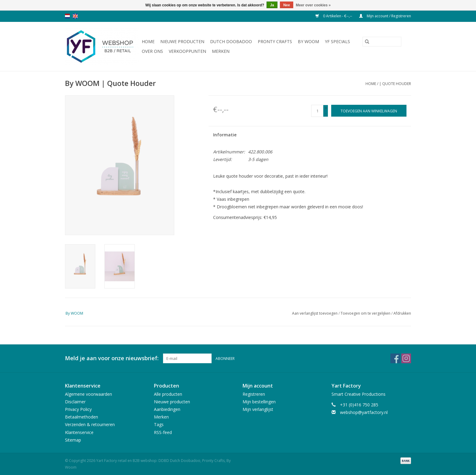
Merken (221, 51)
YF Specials (337, 41)
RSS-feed (163, 432)
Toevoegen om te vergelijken (366, 313)
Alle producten (168, 394)
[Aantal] (317, 111)
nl (67, 16)
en (75, 16)
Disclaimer (75, 402)
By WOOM (308, 41)
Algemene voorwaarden (88, 394)
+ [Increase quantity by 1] (326, 108)
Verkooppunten (187, 51)
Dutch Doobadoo (231, 41)
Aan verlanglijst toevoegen (315, 313)
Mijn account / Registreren (385, 16)
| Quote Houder (395, 84)
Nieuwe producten (182, 41)
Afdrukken (402, 313)
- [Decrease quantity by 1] (326, 113)
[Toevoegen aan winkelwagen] (369, 111)
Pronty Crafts (275, 41)
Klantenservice (79, 432)
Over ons (152, 51)
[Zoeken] (382, 42)
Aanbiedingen (167, 409)
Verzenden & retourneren (90, 424)
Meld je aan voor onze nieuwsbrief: (112, 358)
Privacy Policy (78, 409)
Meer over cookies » (313, 5)
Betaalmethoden (82, 417)
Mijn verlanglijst (258, 409)
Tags (159, 424)
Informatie (225, 135)
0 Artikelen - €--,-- (334, 16)
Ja (272, 5)
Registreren (254, 394)
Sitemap (73, 440)
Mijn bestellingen (259, 402)
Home (148, 41)
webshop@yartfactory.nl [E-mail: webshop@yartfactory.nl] (364, 412)
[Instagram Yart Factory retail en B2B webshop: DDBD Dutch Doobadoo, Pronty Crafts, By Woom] (406, 358)
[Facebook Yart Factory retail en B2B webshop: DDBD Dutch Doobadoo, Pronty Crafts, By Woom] (395, 358)
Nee (287, 5)
